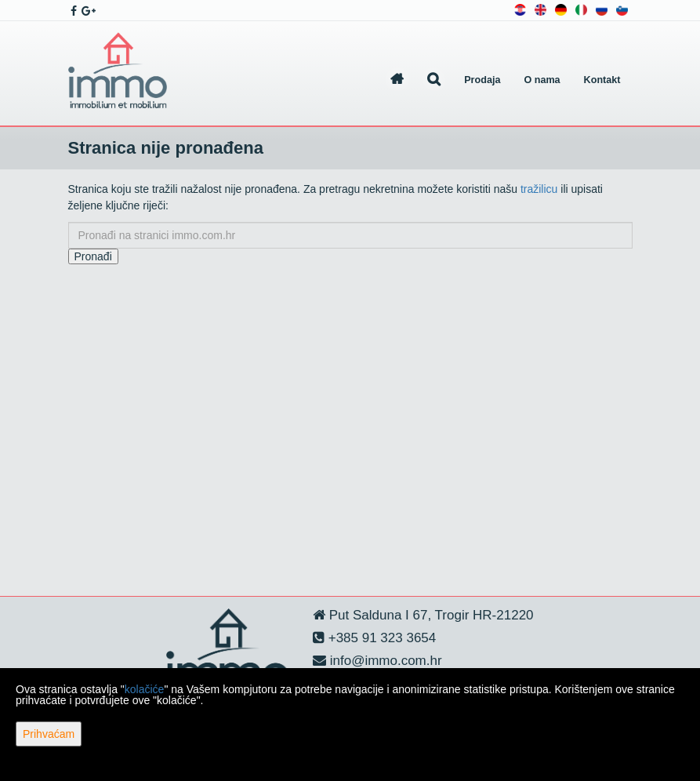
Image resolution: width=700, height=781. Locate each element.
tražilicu (539, 189)
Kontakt (602, 80)
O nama (542, 80)
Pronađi (93, 256)
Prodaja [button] (482, 80)
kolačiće (145, 689)
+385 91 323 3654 (380, 638)
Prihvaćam (49, 734)
